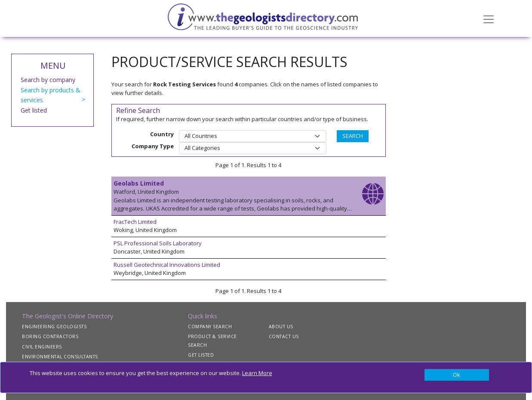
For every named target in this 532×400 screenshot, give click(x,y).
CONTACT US (284, 336)
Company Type (153, 146)
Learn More (257, 373)
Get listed (34, 110)
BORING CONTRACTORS (50, 336)
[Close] (457, 375)
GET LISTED (201, 355)
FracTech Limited (135, 222)
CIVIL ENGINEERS (42, 347)
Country (162, 134)
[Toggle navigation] (489, 18)
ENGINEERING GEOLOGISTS (54, 327)
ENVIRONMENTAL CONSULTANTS (60, 357)
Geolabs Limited (139, 183)
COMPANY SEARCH (210, 327)
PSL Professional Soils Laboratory (158, 243)
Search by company (48, 80)
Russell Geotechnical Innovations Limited (167, 265)
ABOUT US (281, 327)
